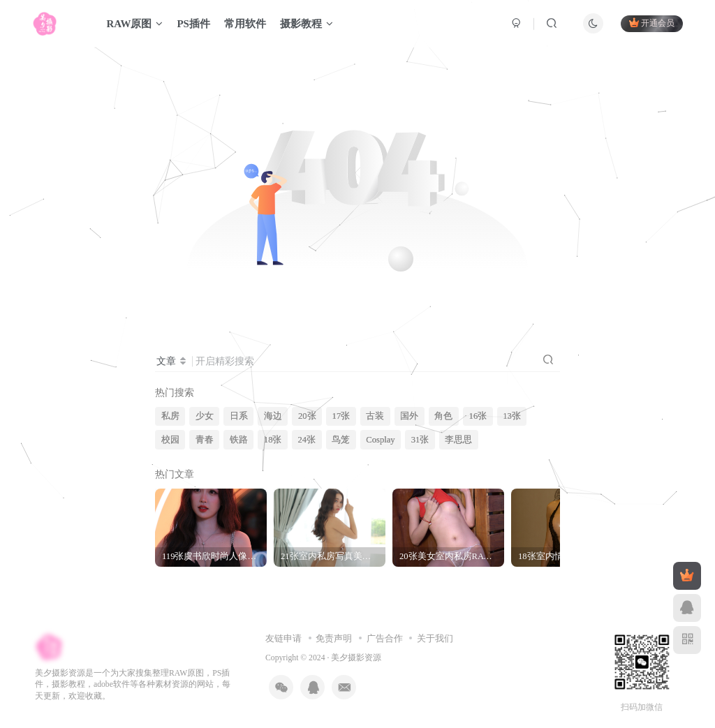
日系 (239, 416)
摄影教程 (307, 24)
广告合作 (385, 638)
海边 (273, 416)
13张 (512, 416)
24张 (307, 440)
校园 (170, 440)
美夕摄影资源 (356, 658)
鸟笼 (341, 440)
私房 (170, 416)
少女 (205, 416)
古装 (375, 416)
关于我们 (435, 638)
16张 (478, 416)
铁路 (239, 440)
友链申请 (283, 638)
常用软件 (245, 24)
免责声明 (334, 638)
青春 (205, 440)
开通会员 (652, 23)
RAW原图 (134, 24)
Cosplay (380, 440)
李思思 (458, 440)
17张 (341, 416)
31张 (420, 440)
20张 (307, 416)
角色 (443, 416)
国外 (409, 416)
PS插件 (193, 24)
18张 (273, 440)
